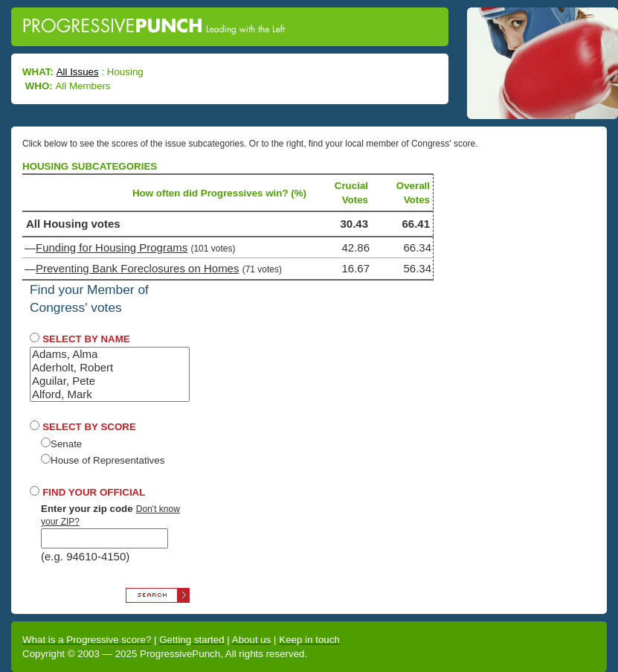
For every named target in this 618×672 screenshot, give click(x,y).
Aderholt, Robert (110, 368)
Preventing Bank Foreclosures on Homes (137, 268)
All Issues (78, 72)
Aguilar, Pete (110, 381)
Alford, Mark (110, 394)
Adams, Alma (110, 354)
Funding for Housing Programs (112, 247)
